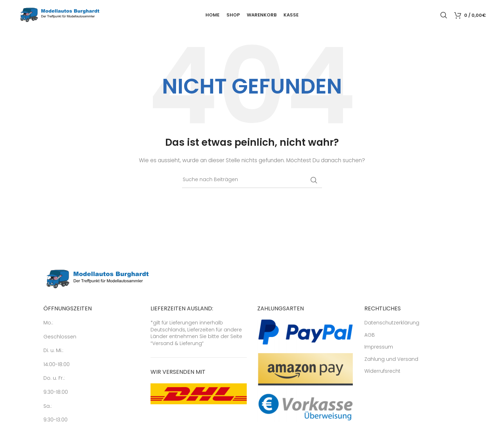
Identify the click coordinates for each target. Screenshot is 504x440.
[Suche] (444, 15)
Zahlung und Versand (391, 359)
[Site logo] (60, 14)
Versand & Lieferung (177, 343)
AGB (370, 335)
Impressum (379, 347)
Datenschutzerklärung (392, 323)
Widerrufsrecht (382, 371)
